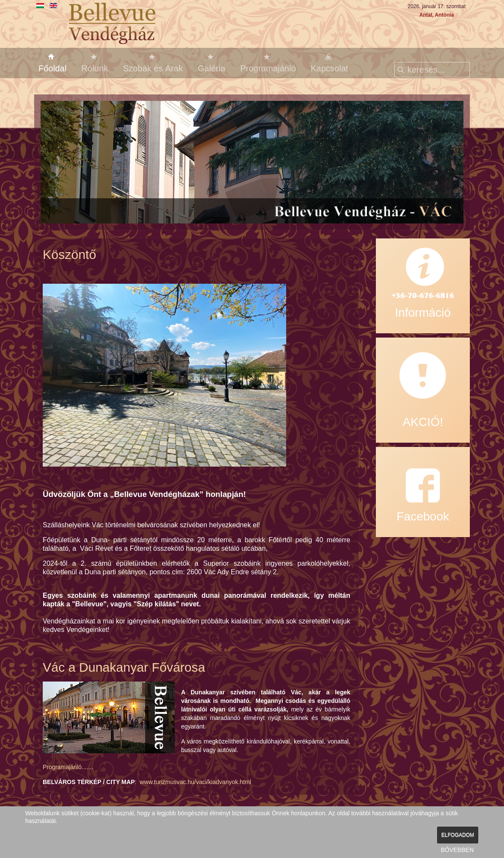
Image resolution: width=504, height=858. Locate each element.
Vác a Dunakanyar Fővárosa (124, 667)
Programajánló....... (68, 767)
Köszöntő (69, 254)
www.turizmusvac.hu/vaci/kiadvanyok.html (195, 782)
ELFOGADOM (458, 835)
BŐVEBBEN (457, 850)
